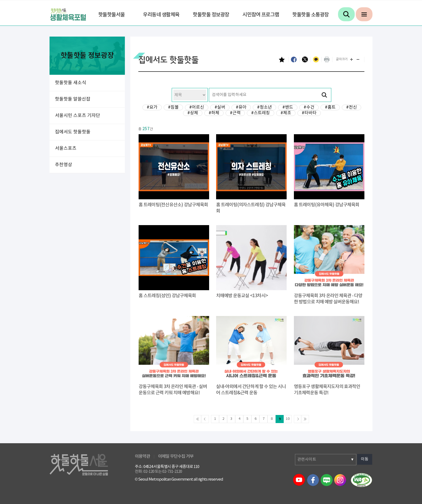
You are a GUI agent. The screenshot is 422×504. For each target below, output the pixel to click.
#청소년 (264, 107)
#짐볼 (173, 107)
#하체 (214, 113)
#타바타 (309, 113)
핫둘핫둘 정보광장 (211, 15)
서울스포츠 (66, 148)
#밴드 (288, 107)
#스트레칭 (261, 113)
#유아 (241, 107)
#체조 (286, 113)
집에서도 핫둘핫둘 (73, 132)
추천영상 (64, 165)
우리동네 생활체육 (161, 15)
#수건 (309, 107)
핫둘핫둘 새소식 (71, 83)
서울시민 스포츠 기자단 (78, 116)
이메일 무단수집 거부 (176, 456)
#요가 (152, 107)
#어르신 (197, 107)
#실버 (220, 107)
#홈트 (330, 107)
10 (288, 419)
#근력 (235, 113)
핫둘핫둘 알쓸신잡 (73, 99)
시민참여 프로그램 (261, 15)
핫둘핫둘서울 (112, 15)
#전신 (351, 107)
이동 (365, 459)
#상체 (193, 113)
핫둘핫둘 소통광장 (311, 15)
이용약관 (142, 456)
